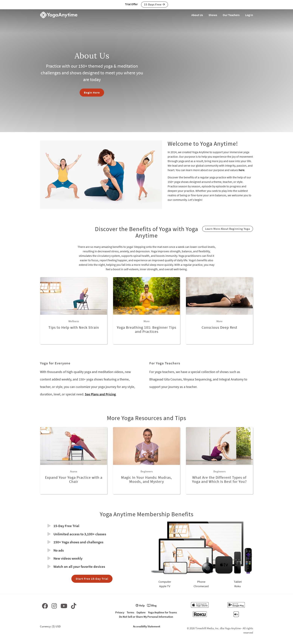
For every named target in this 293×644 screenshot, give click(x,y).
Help (140, 605)
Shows (213, 15)
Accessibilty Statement (147, 626)
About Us (197, 15)
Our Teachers (231, 15)
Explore (141, 612)
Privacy (120, 612)
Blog (152, 605)
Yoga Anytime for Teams (162, 612)
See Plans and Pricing (100, 394)
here (242, 170)
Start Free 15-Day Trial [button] (92, 579)
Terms (130, 612)
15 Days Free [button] (155, 4)
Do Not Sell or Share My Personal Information (146, 617)
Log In (249, 15)
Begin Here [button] (92, 92)
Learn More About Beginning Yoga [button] (228, 229)
